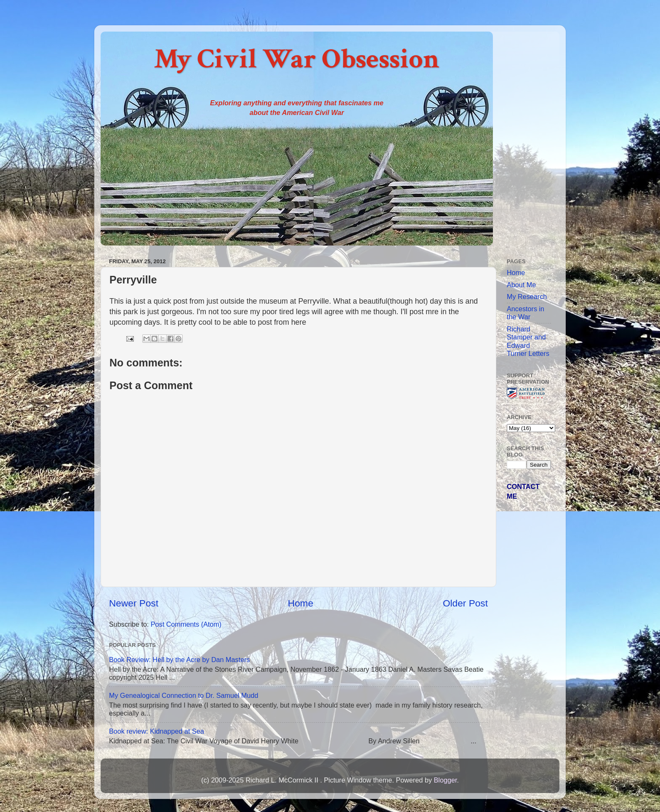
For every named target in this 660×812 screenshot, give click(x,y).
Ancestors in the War (526, 313)
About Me (521, 285)
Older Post (465, 603)
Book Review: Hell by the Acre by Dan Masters (180, 660)
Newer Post (134, 603)
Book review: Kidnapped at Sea (157, 731)
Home (301, 603)
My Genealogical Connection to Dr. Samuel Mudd (184, 695)
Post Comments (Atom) (186, 624)
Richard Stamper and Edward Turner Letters (528, 341)
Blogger (445, 780)
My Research (527, 296)
